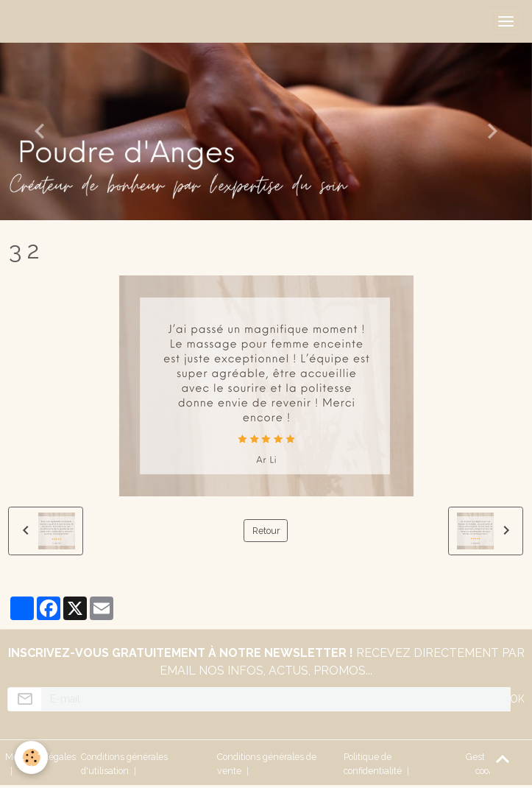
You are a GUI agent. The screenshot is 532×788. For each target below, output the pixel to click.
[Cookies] (31, 757)
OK (517, 699)
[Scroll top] (503, 759)
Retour (266, 531)
